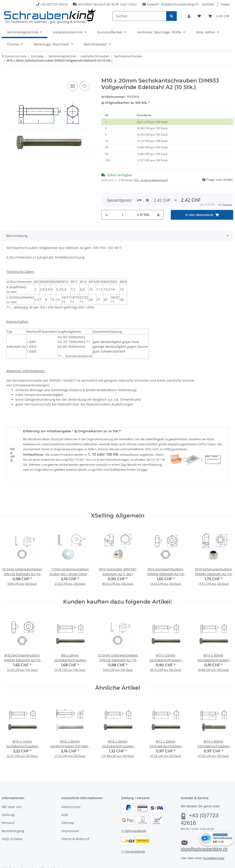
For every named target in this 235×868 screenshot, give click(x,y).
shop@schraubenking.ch (180, 4)
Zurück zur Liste (16, 56)
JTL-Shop (213, 864)
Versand (8, 806)
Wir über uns (12, 790)
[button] (189, 16)
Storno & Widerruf (75, 822)
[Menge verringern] (107, 198)
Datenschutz (71, 790)
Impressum (70, 814)
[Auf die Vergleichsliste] (73, 86)
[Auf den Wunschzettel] (84, 86)
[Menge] (123, 198)
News (225, 4)
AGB (65, 798)
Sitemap (68, 806)
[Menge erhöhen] (158, 198)
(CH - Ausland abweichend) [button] (151, 180)
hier (144, 453)
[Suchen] (139, 16)
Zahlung (8, 798)
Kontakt (208, 4)
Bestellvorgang (13, 814)
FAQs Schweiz (12, 822)
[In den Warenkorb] (5, 75)
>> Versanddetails (133, 835)
